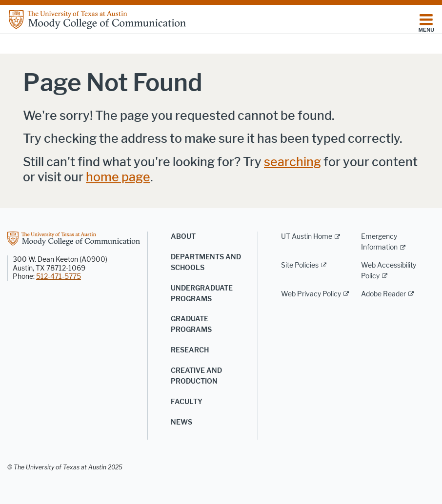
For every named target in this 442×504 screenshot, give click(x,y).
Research (190, 350)
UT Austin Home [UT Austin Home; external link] (307, 237)
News (181, 422)
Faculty (187, 402)
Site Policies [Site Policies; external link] (300, 265)
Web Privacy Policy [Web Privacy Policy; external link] (311, 294)
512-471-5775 (59, 277)
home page (118, 177)
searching (292, 162)
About (183, 237)
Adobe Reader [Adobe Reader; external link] (383, 294)
